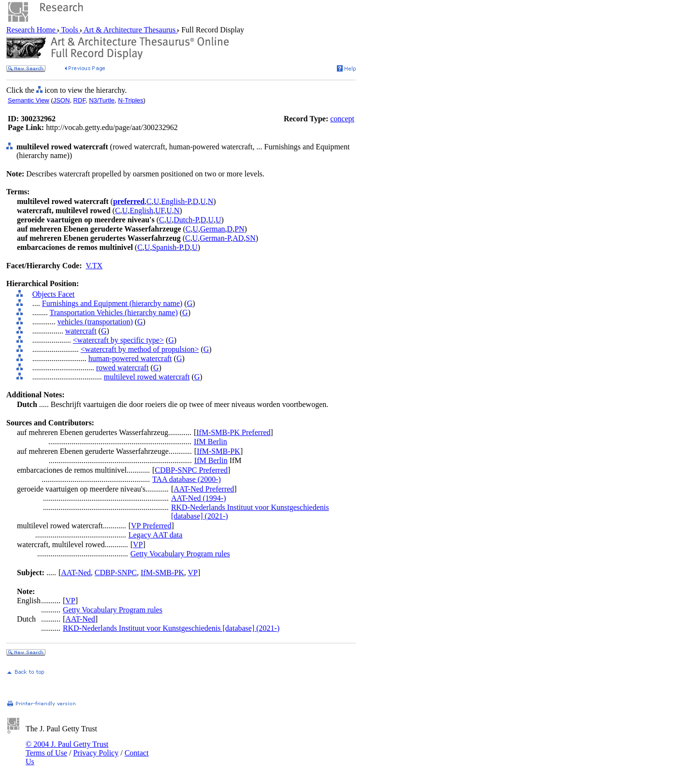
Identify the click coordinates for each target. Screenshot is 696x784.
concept (342, 119)
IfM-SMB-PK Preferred (233, 432)
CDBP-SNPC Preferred (191, 470)
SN (250, 238)
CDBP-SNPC (116, 573)
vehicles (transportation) (95, 322)
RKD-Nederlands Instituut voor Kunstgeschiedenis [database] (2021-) (171, 628)
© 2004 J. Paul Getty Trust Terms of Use (67, 748)
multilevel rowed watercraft (147, 377)
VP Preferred (151, 526)
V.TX (94, 266)
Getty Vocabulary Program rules (180, 554)
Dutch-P (186, 220)
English (141, 211)
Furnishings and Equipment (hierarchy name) (112, 303)
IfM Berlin (210, 442)
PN (239, 229)
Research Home (32, 30)
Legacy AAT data (156, 535)
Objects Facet (54, 294)
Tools (70, 30)
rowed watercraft (123, 368)
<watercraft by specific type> (118, 340)
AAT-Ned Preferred (204, 489)
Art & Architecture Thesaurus (130, 30)
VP (138, 544)
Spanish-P (167, 247)
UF (160, 211)
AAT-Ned (76, 573)
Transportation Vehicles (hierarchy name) (113, 312)
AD (238, 238)
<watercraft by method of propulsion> (140, 349)
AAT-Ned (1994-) (199, 498)
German (213, 229)
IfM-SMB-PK (218, 451)
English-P (176, 201)
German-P (215, 238)
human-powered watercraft (130, 358)
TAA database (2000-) (187, 479)
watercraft (81, 331)
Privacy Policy (96, 753)
